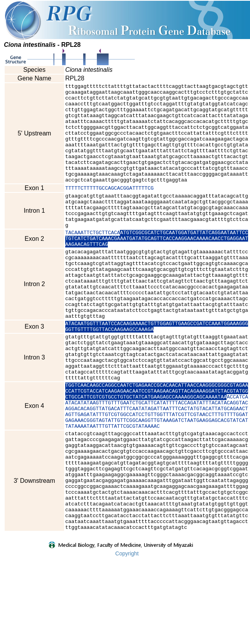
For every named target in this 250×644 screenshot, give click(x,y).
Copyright (127, 639)
